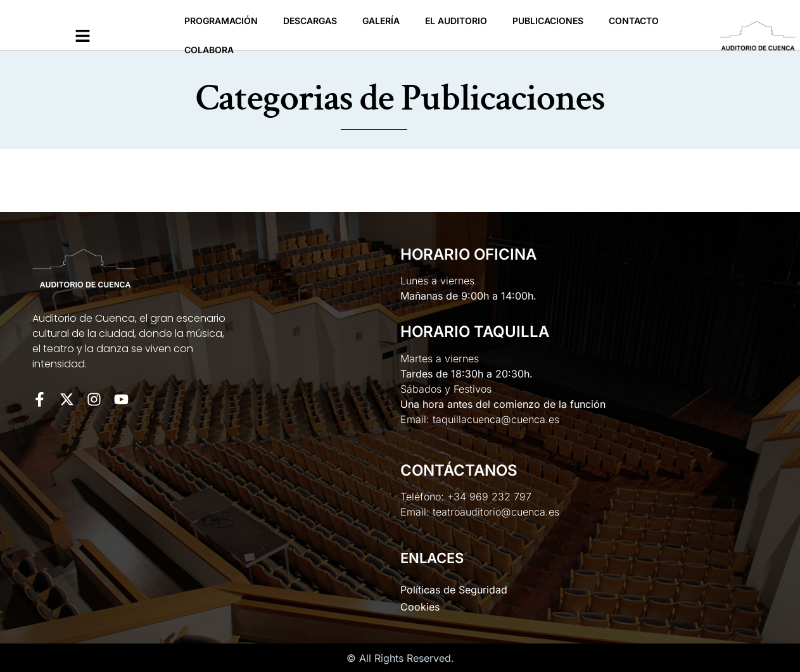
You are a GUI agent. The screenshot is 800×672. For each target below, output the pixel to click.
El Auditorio (456, 21)
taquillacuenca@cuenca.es (496, 419)
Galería (381, 21)
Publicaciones (548, 21)
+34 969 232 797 (489, 497)
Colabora (209, 50)
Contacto (634, 21)
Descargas (310, 21)
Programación (221, 21)
